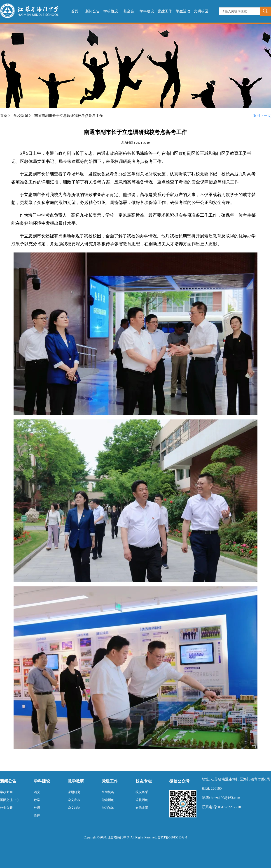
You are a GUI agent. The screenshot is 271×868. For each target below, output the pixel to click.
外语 (37, 808)
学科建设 (147, 11)
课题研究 (74, 792)
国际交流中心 (9, 800)
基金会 (129, 11)
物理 (37, 816)
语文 (37, 792)
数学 (37, 800)
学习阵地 (108, 808)
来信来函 (142, 808)
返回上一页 (262, 116)
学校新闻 (21, 116)
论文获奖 (74, 808)
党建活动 (108, 800)
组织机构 (108, 792)
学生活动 (183, 11)
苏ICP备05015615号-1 (172, 837)
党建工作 (165, 11)
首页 (75, 11)
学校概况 (111, 11)
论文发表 (74, 800)
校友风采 (142, 792)
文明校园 (201, 11)
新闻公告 (93, 11)
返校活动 (142, 800)
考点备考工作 (149, 161)
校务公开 (6, 808)
